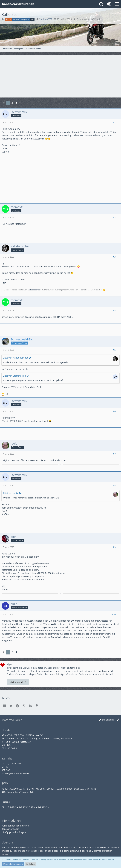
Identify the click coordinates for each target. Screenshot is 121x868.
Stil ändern (108, 720)
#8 (114, 485)
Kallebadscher (34, 290)
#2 (114, 217)
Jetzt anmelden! (18, 682)
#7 (114, 454)
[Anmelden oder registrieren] (109, 4)
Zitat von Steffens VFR (14, 376)
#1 (114, 122)
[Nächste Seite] (16, 103)
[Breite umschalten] (118, 720)
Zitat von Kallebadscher (16, 358)
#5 (114, 350)
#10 (114, 614)
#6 (114, 411)
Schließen (30, 864)
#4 (114, 310)
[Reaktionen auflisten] (5, 394)
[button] (117, 4)
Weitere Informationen (13, 864)
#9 (114, 547)
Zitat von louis (11, 493)
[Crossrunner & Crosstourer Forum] (18, 4)
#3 (114, 257)
